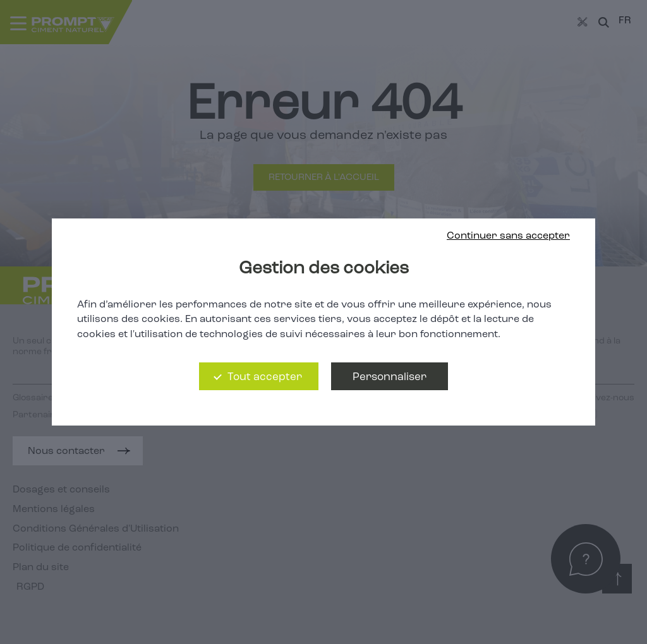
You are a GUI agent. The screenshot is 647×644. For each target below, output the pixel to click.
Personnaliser (390, 377)
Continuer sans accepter (508, 236)
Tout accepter (265, 377)
